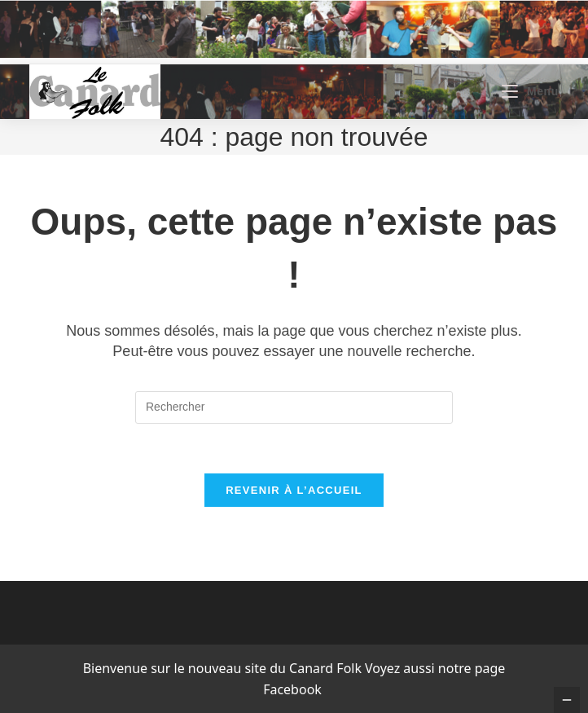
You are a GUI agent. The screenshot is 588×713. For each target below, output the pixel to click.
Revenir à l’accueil (294, 490)
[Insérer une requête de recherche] (294, 407)
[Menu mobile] (530, 91)
